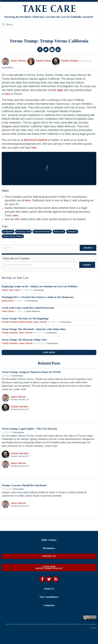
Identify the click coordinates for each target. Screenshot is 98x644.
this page (57, 90)
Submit (87, 265)
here (8, 94)
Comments (49, 605)
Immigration (8, 231)
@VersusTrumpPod (36, 140)
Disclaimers (49, 548)
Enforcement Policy (42, 231)
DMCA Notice (49, 540)
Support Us (49, 556)
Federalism (72, 231)
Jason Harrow (18, 61)
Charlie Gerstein (70, 61)
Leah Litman (8, 311)
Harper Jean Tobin (11, 290)
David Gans (7, 301)
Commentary (7, 68)
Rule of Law (59, 231)
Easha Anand (43, 61)
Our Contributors (49, 597)
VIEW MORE (49, 352)
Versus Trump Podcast (13, 236)
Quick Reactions (33, 311)
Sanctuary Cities (23, 231)
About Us (49, 589)
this (17, 219)
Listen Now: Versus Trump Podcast (49, 568)
